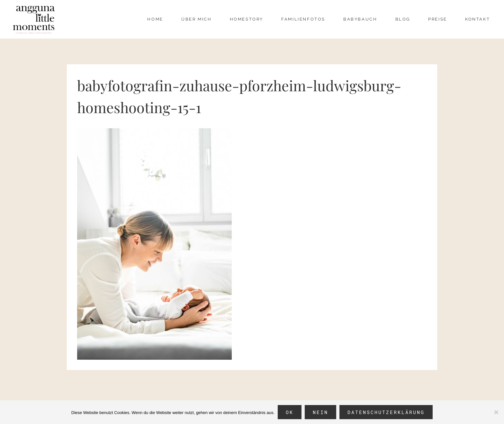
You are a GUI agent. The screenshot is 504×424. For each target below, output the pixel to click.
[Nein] (496, 412)
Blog (403, 19)
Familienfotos (303, 19)
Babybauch (360, 19)
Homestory (247, 19)
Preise (438, 19)
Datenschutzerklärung (386, 412)
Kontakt (477, 19)
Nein (320, 412)
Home (155, 19)
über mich (196, 19)
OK (290, 412)
